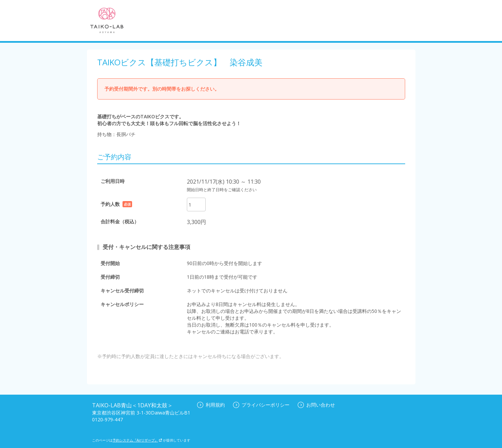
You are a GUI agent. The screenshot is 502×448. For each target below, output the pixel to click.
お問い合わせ (316, 405)
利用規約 (211, 405)
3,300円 (196, 222)
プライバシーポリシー (261, 405)
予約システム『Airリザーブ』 (137, 440)
